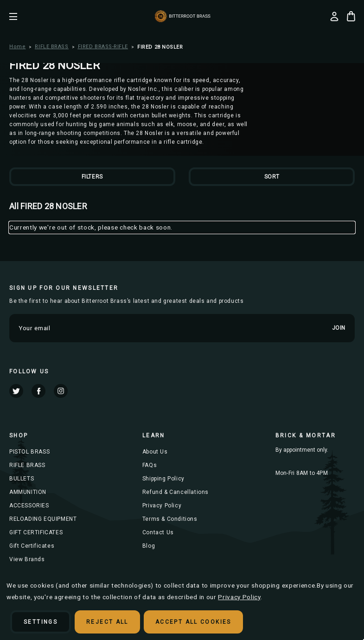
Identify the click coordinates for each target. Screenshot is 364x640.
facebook (38, 391)
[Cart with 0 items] (351, 16)
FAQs (150, 465)
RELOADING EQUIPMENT (43, 519)
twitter (16, 391)
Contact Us (158, 532)
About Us (155, 452)
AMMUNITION (28, 492)
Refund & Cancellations (176, 492)
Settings (41, 622)
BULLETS (22, 479)
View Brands (27, 559)
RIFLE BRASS (27, 465)
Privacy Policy (162, 506)
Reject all (107, 622)
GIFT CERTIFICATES (36, 532)
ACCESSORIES (29, 506)
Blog (149, 546)
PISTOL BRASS (29, 452)
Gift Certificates (32, 546)
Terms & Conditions (170, 519)
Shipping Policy (163, 479)
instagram (61, 391)
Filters (92, 177)
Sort (272, 177)
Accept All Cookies (193, 622)
